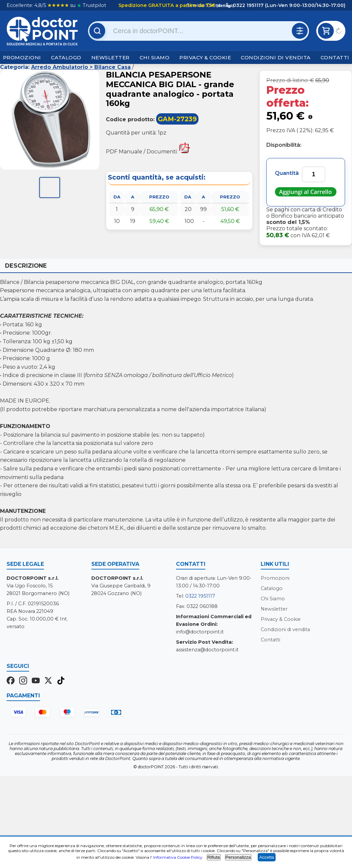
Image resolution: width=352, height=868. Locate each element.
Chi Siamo (155, 57)
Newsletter (110, 57)
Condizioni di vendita (276, 57)
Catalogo (66, 57)
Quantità (287, 173)
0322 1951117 (200, 596)
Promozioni (22, 57)
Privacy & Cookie (205, 57)
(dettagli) (225, 6)
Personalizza (238, 857)
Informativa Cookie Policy (178, 857)
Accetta (267, 857)
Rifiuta (214, 857)
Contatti (335, 57)
